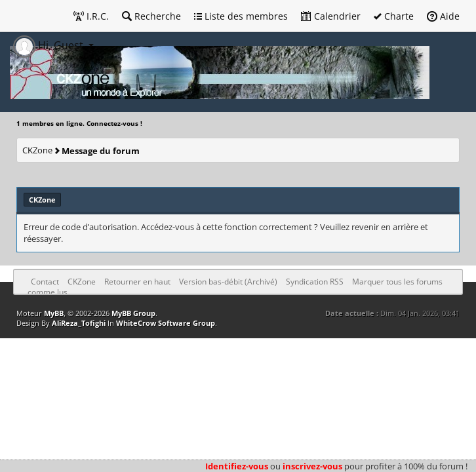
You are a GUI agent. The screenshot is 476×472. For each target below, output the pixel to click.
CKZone (37, 150)
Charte (394, 16)
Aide (443, 16)
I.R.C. (91, 16)
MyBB (54, 313)
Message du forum (101, 151)
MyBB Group (133, 313)
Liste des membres (241, 16)
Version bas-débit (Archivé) (228, 282)
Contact (45, 282)
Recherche (151, 16)
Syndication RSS (315, 282)
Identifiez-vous (237, 466)
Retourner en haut (137, 282)
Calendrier (331, 16)
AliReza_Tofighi (79, 323)
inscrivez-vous (312, 466)
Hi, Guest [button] (50, 45)
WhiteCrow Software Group (166, 323)
